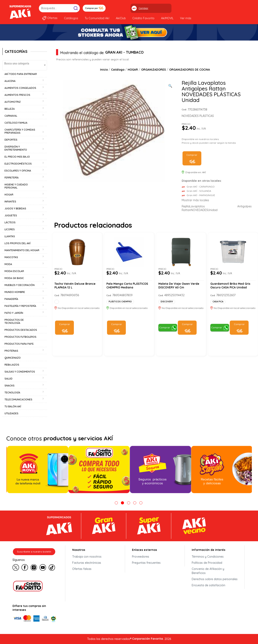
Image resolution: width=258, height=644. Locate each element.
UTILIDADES (11, 413)
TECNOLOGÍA (12, 393)
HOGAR (9, 195)
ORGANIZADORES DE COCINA (190, 70)
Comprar (192, 155)
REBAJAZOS (12, 365)
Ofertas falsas (82, 569)
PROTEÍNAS (11, 351)
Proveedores (141, 557)
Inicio (104, 70)
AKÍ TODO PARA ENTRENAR (21, 74)
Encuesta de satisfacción (208, 585)
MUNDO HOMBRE (15, 292)
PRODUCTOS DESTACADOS (21, 330)
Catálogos (71, 18)
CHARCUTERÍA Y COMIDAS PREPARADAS (20, 131)
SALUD (8, 379)
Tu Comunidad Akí (97, 18)
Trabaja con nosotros (87, 557)
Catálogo (118, 70)
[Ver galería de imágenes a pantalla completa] (170, 85)
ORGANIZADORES (154, 70)
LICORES (10, 229)
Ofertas (52, 18)
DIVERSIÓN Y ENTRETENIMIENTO (16, 148)
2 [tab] (122, 503)
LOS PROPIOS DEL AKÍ (17, 243)
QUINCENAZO (13, 358)
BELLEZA (10, 109)
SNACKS (10, 386)
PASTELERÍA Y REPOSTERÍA (20, 306)
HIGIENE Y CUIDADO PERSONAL (16, 186)
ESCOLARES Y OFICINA (18, 171)
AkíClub (121, 18)
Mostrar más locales (195, 200)
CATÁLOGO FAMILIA (16, 123)
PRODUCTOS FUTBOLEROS (20, 337)
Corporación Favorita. (148, 639)
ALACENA (10, 81)
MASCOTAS (11, 257)
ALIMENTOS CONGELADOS (20, 88)
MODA (8, 264)
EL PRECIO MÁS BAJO (17, 157)
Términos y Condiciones (208, 557)
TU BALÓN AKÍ (13, 406)
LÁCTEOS (10, 222)
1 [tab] (116, 503)
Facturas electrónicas (87, 563)
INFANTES (10, 202)
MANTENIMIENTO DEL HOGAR (22, 250)
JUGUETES (11, 215)
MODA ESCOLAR (14, 271)
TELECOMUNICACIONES (18, 399)
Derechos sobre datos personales (215, 579)
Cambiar (144, 8)
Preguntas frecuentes (146, 563)
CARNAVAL (11, 116)
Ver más (186, 18)
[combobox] (25, 65)
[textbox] (25, 63)
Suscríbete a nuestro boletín (34, 552)
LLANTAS (10, 236)
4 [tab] (135, 503)
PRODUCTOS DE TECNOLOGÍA (14, 321)
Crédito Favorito (143, 18)
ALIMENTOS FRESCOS (17, 95)
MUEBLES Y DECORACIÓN (20, 285)
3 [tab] (129, 503)
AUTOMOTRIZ (13, 102)
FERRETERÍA (12, 178)
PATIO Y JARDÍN (14, 313)
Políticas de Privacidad (207, 563)
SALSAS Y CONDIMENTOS (20, 372)
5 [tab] (141, 503)
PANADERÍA (11, 299)
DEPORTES (11, 140)
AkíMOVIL (167, 18)
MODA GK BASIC (14, 278)
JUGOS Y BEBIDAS (15, 208)
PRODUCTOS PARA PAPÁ (19, 344)
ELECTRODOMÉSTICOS (18, 164)
